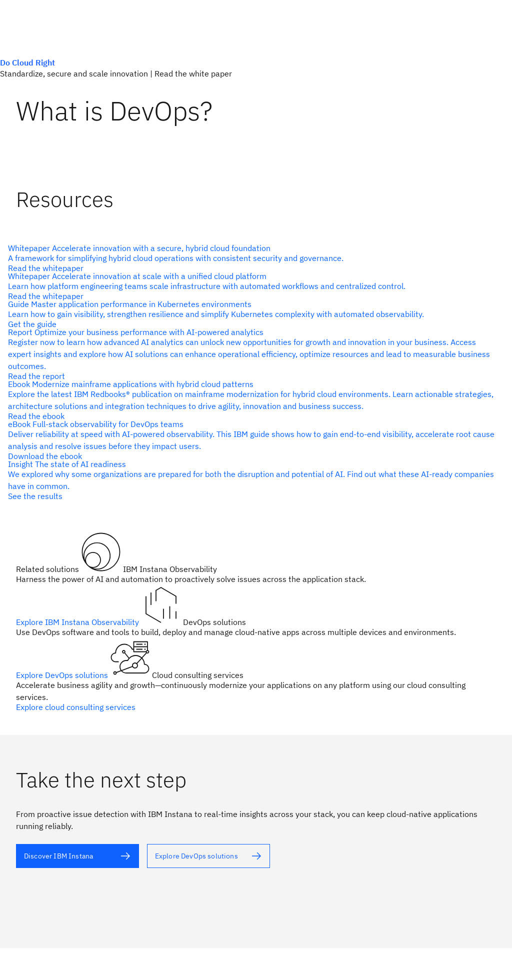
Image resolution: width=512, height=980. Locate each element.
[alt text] (252, 258)
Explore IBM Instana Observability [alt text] (78, 622)
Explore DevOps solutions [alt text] (63, 675)
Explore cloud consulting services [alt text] (76, 707)
